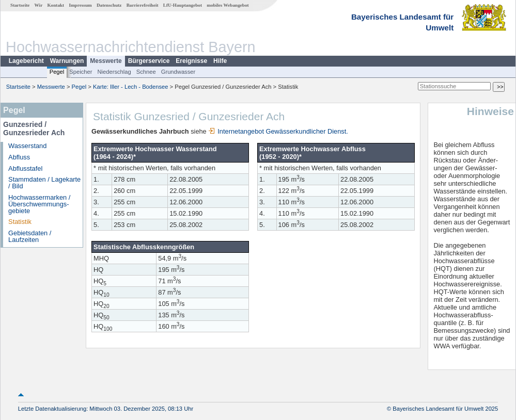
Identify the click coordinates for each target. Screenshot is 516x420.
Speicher (81, 72)
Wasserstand (27, 146)
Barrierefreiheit (143, 5)
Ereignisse (191, 61)
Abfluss (19, 157)
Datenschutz (109, 5)
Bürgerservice (149, 61)
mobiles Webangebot (228, 5)
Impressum (80, 5)
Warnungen (67, 61)
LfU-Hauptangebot (183, 5)
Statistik (20, 222)
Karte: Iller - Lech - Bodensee (131, 87)
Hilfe (220, 61)
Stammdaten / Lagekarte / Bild (44, 183)
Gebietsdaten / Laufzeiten (30, 236)
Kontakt (56, 5)
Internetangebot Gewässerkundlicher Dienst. (278, 131)
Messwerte (106, 61)
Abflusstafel (25, 168)
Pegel (57, 72)
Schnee (146, 72)
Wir (39, 5)
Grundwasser (178, 72)
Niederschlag (114, 72)
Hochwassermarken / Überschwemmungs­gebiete (39, 204)
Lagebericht (26, 61)
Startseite (20, 5)
